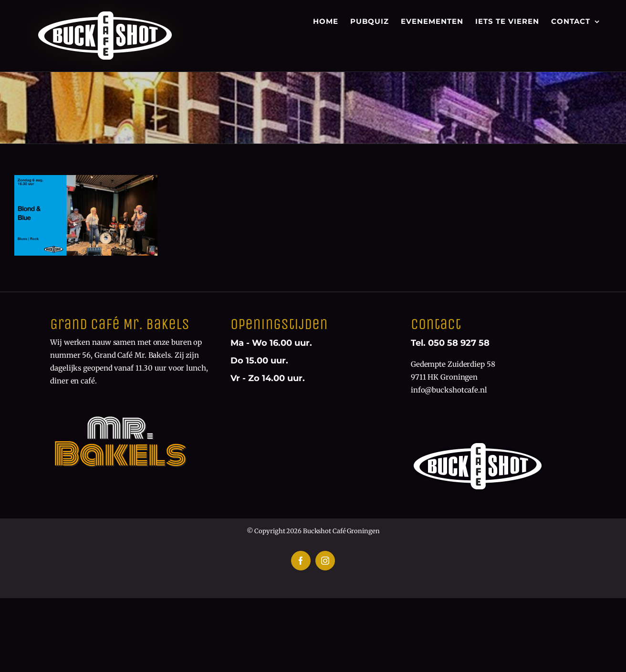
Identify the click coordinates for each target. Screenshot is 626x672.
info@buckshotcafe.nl (449, 390)
